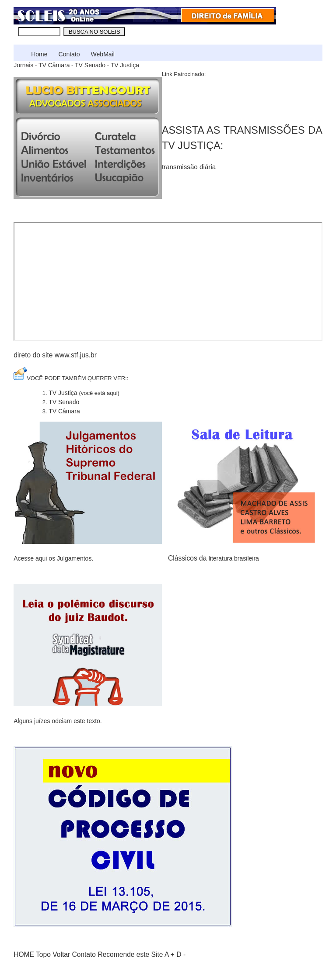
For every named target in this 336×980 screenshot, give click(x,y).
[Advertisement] (223, 98)
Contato (69, 54)
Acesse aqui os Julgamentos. (53, 558)
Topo (43, 954)
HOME (24, 954)
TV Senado (90, 65)
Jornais (23, 65)
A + (170, 954)
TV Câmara (54, 65)
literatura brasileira (234, 558)
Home (39, 54)
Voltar (61, 954)
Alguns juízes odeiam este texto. (58, 721)
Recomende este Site (130, 954)
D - (181, 954)
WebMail (103, 54)
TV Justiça (125, 65)
